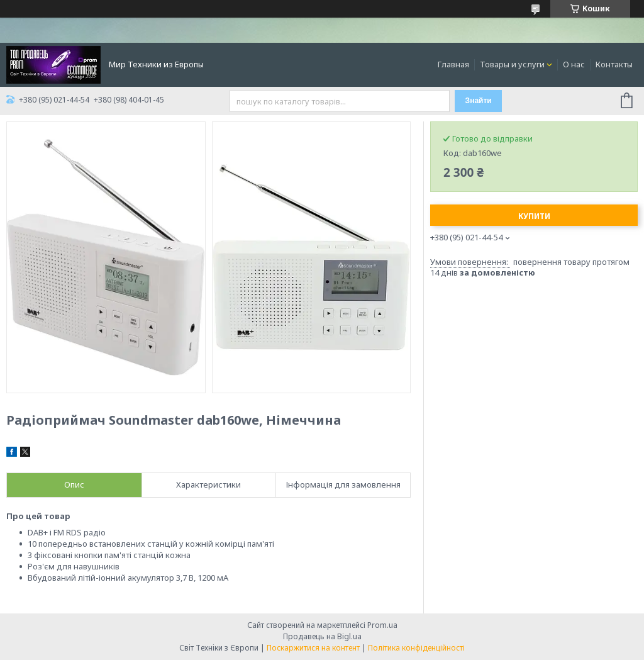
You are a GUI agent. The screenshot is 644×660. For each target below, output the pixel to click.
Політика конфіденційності (416, 648)
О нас (574, 64)
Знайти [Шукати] (479, 101)
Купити (534, 216)
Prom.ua (382, 625)
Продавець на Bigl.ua (322, 636)
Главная (453, 64)
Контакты (614, 64)
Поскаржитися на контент (313, 648)
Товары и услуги (512, 64)
